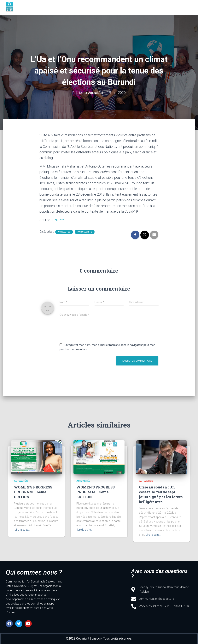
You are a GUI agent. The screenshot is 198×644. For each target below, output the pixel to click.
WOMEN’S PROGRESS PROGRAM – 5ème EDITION (96, 492)
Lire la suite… (22, 529)
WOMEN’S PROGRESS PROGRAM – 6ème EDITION (33, 492)
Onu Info (59, 220)
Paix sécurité (85, 231)
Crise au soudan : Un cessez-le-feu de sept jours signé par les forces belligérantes (161, 494)
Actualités (64, 231)
